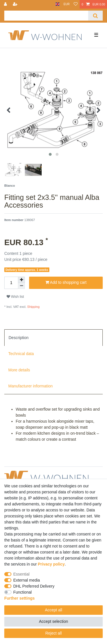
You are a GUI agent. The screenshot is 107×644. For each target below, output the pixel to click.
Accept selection (54, 621)
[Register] (16, 4)
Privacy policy (51, 564)
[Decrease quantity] (21, 286)
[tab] (53, 338)
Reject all (54, 633)
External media (27, 580)
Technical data (21, 354)
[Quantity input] (11, 283)
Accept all (53, 610)
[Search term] (46, 16)
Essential (22, 574)
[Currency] (67, 4)
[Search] (95, 16)
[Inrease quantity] (21, 280)
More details (19, 370)
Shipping (33, 307)
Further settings (20, 598)
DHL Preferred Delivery (34, 586)
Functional (23, 592)
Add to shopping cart (66, 283)
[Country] (57, 4)
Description (19, 338)
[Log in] (6, 4)
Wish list (15, 297)
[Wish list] (76, 4)
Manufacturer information (31, 386)
